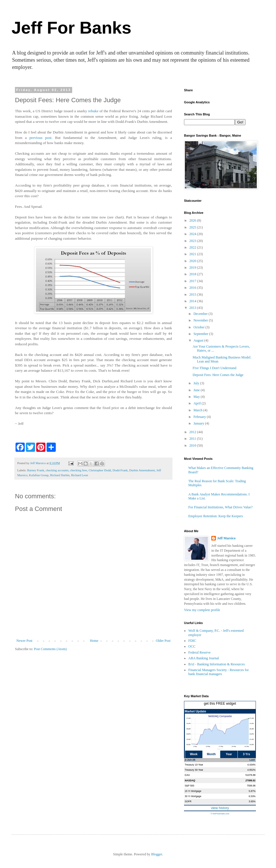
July (197, 383)
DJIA (187, 775)
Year (229, 754)
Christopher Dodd (100, 470)
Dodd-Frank (120, 470)
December (201, 314)
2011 (193, 439)
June (197, 390)
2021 (193, 254)
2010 (193, 445)
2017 (193, 281)
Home (94, 641)
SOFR (188, 801)
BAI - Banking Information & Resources (216, 664)
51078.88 (251, 775)
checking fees (79, 470)
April (198, 403)
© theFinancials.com (220, 814)
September (201, 334)
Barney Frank (36, 470)
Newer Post (24, 641)
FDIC (192, 641)
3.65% (252, 801)
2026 (193, 220)
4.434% (251, 765)
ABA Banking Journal (204, 658)
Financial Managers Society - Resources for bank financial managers (218, 672)
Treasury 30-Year (194, 770)
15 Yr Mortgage (193, 791)
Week (193, 754)
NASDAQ (190, 780)
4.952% (251, 770)
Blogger (157, 854)
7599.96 (251, 786)
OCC (192, 646)
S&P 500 (190, 786)
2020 (193, 261)
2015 (193, 294)
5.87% (252, 791)
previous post (40, 138)
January (199, 423)
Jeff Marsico (226, 538)
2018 (193, 274)
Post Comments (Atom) (50, 649)
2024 (193, 234)
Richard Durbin (60, 475)
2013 (193, 308)
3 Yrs (247, 754)
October (200, 327)
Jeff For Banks (71, 28)
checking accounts (57, 470)
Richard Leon (79, 475)
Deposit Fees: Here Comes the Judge (218, 375)
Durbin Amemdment (142, 470)
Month (211, 754)
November (201, 320)
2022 (193, 247)
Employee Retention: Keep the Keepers (216, 516)
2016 (193, 288)
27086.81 (251, 780)
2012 (193, 432)
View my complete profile (202, 610)
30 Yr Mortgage (193, 796)
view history (220, 808)
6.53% (252, 796)
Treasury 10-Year (194, 765)
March (198, 410)
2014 (193, 301)
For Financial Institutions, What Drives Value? (221, 507)
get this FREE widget (220, 704)
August (199, 340)
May (197, 397)
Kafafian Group (39, 475)
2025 (193, 227)
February (200, 417)
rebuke (94, 111)
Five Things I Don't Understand (214, 368)
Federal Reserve (200, 652)
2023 (193, 241)
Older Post (163, 641)
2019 (193, 268)
